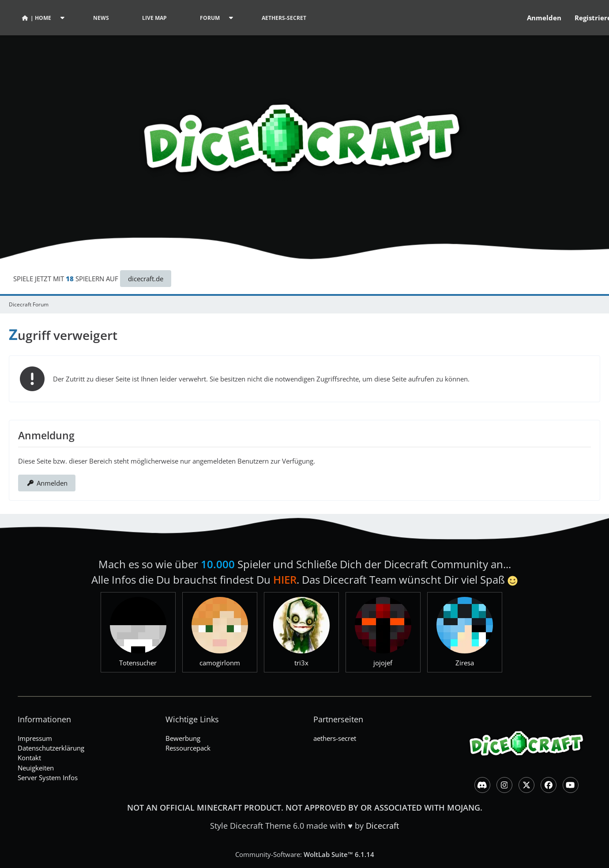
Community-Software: (305, 854)
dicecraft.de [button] (146, 279)
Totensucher (138, 663)
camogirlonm (220, 663)
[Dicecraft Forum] (304, 133)
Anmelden (544, 18)
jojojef (383, 663)
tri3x (301, 663)
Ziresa (465, 663)
